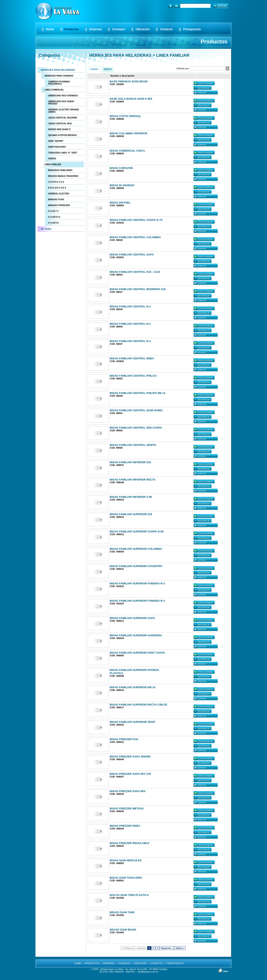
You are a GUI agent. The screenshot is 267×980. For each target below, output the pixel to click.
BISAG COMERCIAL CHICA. (128, 151)
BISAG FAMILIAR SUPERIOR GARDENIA (136, 635)
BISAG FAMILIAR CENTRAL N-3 (130, 341)
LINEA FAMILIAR (53, 164)
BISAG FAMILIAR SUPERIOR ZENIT (133, 722)
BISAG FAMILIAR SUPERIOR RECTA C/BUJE (139, 705)
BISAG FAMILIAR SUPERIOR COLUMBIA (136, 549)
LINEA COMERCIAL (54, 90)
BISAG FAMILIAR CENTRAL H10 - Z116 (135, 272)
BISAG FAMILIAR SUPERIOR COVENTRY (136, 566)
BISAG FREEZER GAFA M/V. (128, 791)
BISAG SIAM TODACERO (126, 878)
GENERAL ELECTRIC (59, 194)
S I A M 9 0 (53, 223)
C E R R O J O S (56, 182)
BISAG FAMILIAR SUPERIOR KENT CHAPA (137, 653)
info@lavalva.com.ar (148, 972)
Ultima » (180, 948)
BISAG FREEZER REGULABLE (130, 843)
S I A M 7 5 (53, 211)
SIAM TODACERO (57, 147)
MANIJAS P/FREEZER (59, 205)
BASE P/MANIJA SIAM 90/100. (129, 81)
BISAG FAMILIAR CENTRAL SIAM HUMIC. (137, 410)
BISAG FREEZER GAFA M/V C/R (130, 774)
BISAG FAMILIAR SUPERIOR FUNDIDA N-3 (137, 601)
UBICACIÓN (140, 963)
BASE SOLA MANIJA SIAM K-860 (131, 99)
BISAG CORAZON (121, 168)
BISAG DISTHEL (120, 203)
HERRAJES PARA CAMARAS (59, 76)
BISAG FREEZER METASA (127, 808)
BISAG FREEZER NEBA (125, 826)
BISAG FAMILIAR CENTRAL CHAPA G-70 (136, 220)
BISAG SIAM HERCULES (126, 860)
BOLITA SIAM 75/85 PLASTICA (129, 895)
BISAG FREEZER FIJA (124, 739)
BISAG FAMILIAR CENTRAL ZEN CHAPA (136, 428)
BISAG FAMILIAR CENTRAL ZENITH (133, 445)
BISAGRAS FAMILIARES (60, 170)
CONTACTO (157, 963)
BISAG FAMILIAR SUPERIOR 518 (131, 514)
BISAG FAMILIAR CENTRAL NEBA (132, 358)
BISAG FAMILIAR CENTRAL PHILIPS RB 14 (137, 393)
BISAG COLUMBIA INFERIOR (128, 133)
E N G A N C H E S (57, 188)
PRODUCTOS (92, 963)
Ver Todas (46, 229)
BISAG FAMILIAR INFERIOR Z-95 (131, 497)
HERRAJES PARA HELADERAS (58, 70)
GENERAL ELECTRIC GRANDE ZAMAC (64, 111)
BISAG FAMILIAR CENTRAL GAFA (132, 255)
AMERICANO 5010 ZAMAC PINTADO (61, 103)
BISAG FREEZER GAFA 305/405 (130, 757)
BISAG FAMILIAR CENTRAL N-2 (130, 324)
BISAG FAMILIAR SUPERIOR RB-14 (133, 687)
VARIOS (52, 159)
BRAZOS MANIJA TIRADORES (63, 176)
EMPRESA (109, 963)
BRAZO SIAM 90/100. (123, 930)
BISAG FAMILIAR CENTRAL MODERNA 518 (138, 289)
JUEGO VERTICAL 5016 (60, 124)
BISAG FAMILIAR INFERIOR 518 (130, 462)
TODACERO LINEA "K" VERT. (63, 153)
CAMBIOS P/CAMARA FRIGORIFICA (59, 83)
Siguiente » (167, 948)
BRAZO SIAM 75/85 (122, 912)
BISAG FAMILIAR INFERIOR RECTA (133, 480)
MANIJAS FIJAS (56, 199)
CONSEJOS (124, 963)
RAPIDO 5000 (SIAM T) (59, 129)
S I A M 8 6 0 (54, 217)
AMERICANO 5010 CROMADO (63, 96)
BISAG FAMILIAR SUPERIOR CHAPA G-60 (137, 532)
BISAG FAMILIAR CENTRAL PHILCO (133, 376)
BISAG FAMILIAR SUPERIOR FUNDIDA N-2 (137, 583)
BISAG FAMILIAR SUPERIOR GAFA (132, 618)
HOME (78, 963)
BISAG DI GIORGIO (122, 185)
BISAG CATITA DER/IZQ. (125, 116)
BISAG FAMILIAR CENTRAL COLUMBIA (135, 237)
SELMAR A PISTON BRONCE (62, 135)
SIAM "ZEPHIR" (56, 141)
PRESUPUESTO (175, 963)
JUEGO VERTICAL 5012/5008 (63, 118)
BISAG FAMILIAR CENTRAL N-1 (130, 306)
